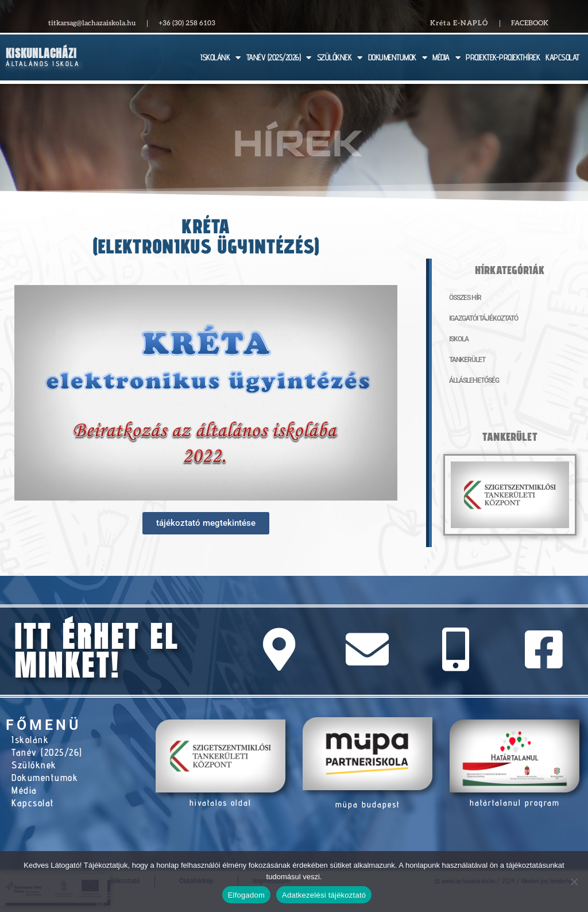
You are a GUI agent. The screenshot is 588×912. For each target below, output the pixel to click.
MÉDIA (446, 58)
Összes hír (465, 298)
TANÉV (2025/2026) (279, 58)
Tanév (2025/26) (47, 752)
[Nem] (574, 882)
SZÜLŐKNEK (340, 58)
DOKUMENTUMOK (398, 58)
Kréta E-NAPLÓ (459, 23)
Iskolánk (30, 740)
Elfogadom (246, 895)
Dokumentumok (45, 778)
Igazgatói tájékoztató (483, 318)
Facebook (530, 23)
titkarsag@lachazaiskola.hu (92, 23)
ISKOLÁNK (220, 58)
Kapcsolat (33, 803)
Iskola (459, 339)
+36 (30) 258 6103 (187, 23)
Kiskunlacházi (41, 53)
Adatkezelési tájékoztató (324, 895)
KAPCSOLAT (562, 57)
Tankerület (467, 360)
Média (24, 790)
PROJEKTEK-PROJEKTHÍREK (503, 57)
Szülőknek (34, 765)
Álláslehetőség (474, 380)
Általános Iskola (43, 64)
